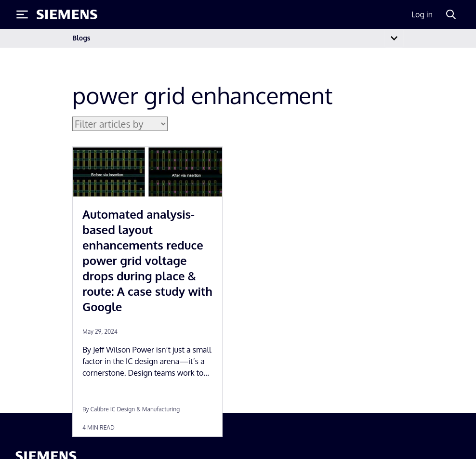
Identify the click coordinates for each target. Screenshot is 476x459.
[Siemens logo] (67, 14)
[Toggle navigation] (394, 38)
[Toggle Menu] (22, 14)
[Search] (451, 14)
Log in (422, 14)
